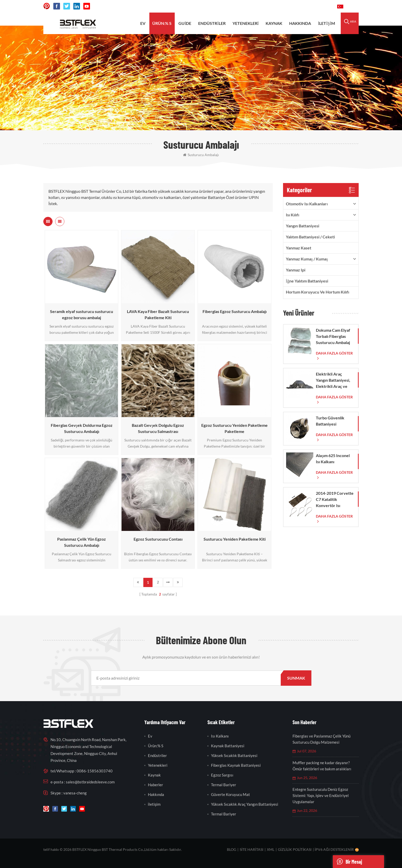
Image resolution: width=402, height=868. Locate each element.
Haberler (155, 785)
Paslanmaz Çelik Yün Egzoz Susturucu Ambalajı (82, 542)
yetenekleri (246, 23)
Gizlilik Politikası (295, 849)
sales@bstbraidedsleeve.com (262, 6)
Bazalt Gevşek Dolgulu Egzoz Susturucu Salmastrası (158, 428)
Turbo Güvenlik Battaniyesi (330, 421)
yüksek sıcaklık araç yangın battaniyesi (245, 804)
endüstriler (212, 23)
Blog (232, 849)
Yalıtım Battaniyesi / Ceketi (310, 237)
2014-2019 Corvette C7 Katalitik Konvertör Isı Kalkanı (335, 500)
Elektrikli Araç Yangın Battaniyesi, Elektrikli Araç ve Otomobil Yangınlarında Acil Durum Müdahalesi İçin (333, 380)
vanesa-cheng (75, 793)
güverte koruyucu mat (230, 794)
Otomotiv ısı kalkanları (307, 204)
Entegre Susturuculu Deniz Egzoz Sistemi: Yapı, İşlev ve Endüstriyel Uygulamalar (321, 795)
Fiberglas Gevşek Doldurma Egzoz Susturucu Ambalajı (82, 428)
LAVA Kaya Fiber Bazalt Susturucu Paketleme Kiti (158, 314)
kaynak (274, 23)
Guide (185, 23)
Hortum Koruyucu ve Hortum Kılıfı (318, 292)
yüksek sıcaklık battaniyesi (234, 755)
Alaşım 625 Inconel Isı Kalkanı (333, 458)
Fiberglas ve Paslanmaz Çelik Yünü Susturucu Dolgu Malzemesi (321, 739)
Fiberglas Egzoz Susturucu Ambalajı (235, 311)
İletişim (326, 23)
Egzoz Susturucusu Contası (158, 539)
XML (271, 849)
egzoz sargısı (222, 775)
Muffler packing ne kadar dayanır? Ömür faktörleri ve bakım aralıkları (322, 766)
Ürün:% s (162, 23)
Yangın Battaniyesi (303, 226)
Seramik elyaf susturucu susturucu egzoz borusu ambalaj (82, 314)
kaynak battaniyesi (228, 746)
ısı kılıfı (293, 215)
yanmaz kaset (299, 248)
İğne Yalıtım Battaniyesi (307, 281)
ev (143, 23)
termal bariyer (224, 785)
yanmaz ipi (296, 270)
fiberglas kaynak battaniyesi (236, 765)
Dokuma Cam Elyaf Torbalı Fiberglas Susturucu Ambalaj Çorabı (333, 337)
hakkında (300, 23)
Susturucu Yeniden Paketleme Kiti (235, 539)
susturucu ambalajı (201, 155)
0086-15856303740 (314, 6)
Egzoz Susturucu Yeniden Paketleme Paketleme (234, 428)
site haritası (252, 849)
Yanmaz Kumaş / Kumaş (307, 259)
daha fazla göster (334, 353)
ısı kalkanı (220, 736)
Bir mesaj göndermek (350, 862)
